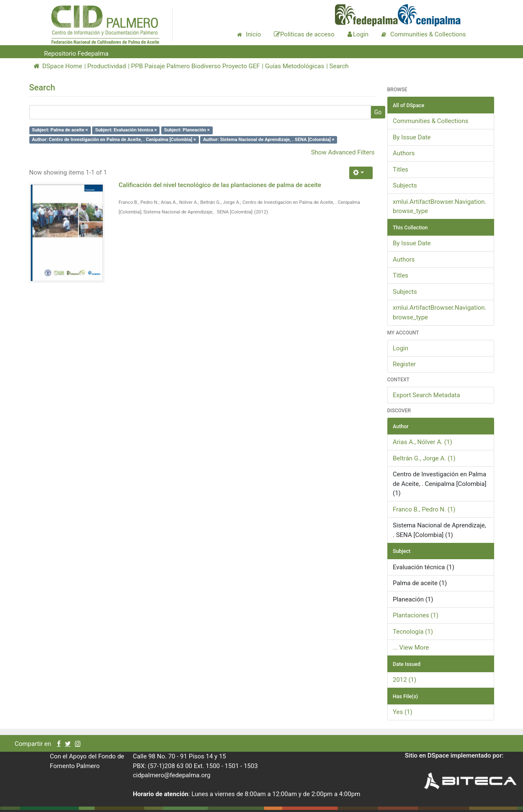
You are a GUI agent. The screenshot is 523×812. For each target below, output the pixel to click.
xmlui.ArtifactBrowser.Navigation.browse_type (440, 207)
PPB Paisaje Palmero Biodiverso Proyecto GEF (195, 66)
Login (401, 348)
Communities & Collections (430, 121)
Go (378, 112)
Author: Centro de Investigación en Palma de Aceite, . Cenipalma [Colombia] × (114, 140)
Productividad (107, 66)
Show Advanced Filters (343, 152)
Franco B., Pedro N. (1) (424, 509)
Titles (401, 170)
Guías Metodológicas (295, 66)
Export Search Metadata (426, 395)
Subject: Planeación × (187, 130)
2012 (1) (404, 680)
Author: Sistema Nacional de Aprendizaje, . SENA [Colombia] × (269, 140)
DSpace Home (58, 66)
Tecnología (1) (413, 632)
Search (339, 66)
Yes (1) (403, 712)
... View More (411, 648)
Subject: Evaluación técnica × (126, 130)
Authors (404, 153)
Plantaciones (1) (416, 615)
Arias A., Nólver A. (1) (423, 442)
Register (404, 364)
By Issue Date (412, 137)
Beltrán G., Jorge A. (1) (424, 458)
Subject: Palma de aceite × (60, 130)
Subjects (405, 185)
